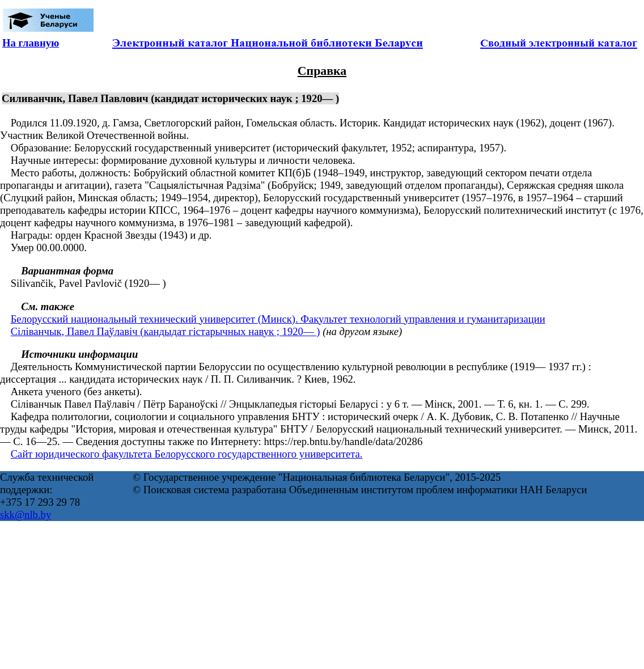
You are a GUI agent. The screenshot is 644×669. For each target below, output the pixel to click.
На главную (31, 43)
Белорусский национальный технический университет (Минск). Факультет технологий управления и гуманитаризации (278, 319)
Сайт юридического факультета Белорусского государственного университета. (187, 454)
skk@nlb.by (26, 515)
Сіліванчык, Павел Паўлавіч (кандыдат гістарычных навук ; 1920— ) (166, 331)
